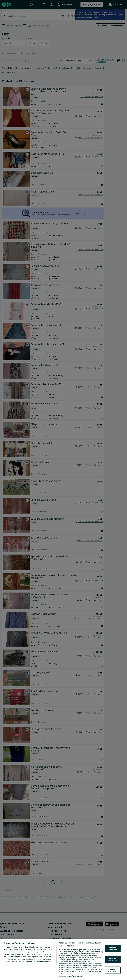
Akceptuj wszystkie (113, 949)
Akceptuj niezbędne (113, 959)
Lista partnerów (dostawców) (71, 976)
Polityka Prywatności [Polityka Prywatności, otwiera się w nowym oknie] (42, 961)
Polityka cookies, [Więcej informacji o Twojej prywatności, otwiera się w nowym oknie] (26, 961)
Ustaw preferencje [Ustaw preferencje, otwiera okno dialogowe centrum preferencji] (113, 970)
